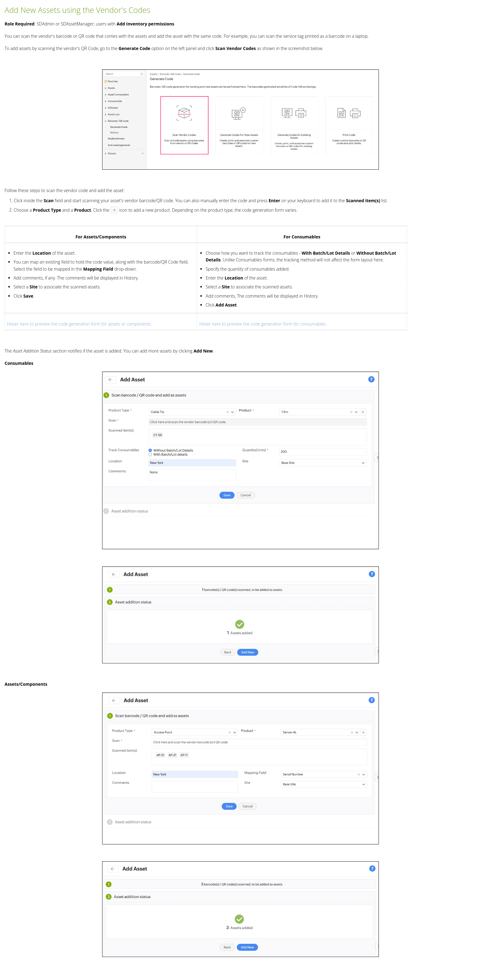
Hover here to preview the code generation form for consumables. (263, 324)
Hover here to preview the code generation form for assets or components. (79, 324)
